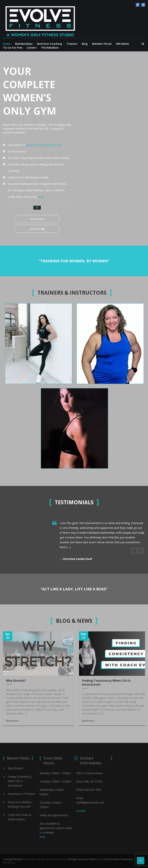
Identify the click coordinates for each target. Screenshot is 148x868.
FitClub (100, 859)
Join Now (37, 229)
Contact (81, 811)
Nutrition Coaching (49, 44)
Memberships (24, 44)
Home (7, 44)
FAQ (42, 837)
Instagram (143, 5)
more (41, 197)
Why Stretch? (16, 681)
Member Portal (102, 44)
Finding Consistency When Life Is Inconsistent (106, 683)
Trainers (72, 44)
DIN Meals (122, 44)
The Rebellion (50, 48)
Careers (32, 48)
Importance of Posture (22, 794)
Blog (85, 44)
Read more (37, 219)
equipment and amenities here (44, 145)
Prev (134, 551)
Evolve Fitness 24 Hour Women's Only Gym (44, 859)
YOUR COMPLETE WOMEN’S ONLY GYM (30, 91)
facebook (138, 5)
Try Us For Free (13, 48)
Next (141, 551)
